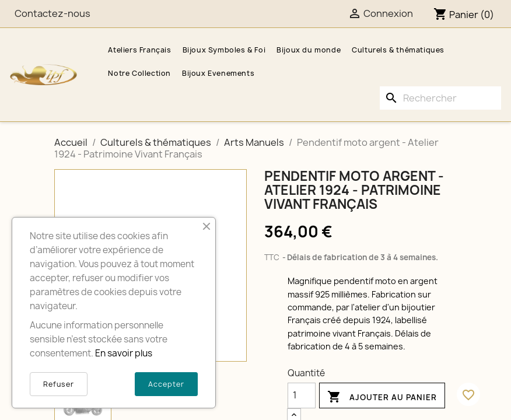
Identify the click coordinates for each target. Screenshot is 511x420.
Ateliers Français (139, 50)
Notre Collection (139, 73)
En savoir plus (124, 353)
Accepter (166, 384)
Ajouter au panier (382, 397)
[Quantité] (302, 395)
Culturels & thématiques (398, 50)
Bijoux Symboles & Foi (224, 50)
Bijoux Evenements (218, 73)
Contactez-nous (52, 13)
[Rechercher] (440, 98)
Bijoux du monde (309, 50)
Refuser (59, 384)
